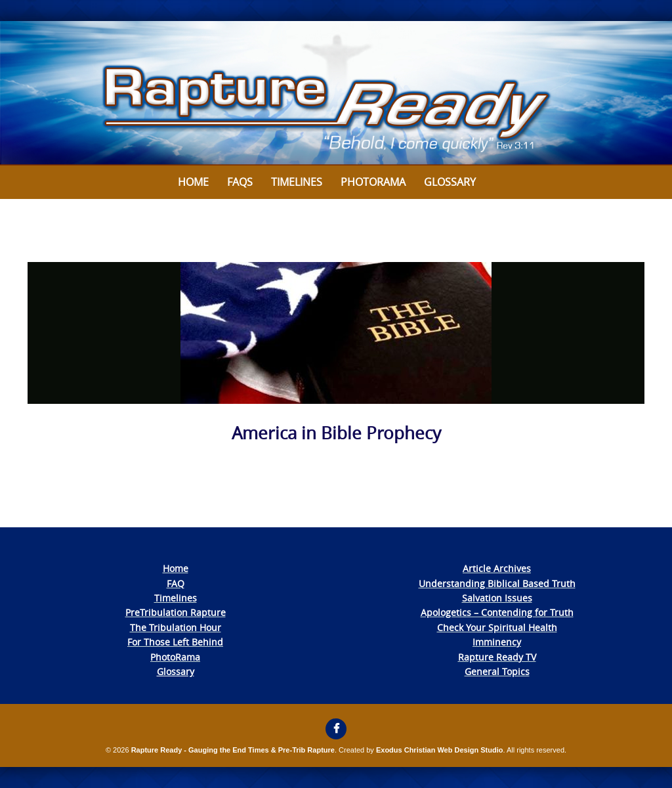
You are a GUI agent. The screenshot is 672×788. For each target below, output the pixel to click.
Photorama (373, 182)
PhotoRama (175, 657)
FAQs (240, 182)
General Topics (497, 671)
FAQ (176, 583)
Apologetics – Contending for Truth (497, 612)
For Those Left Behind (175, 642)
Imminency (497, 642)
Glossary (450, 182)
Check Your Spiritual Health (497, 627)
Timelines (297, 182)
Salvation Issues (497, 598)
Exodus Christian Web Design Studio (440, 750)
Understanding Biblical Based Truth (497, 583)
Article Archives (497, 568)
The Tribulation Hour (176, 627)
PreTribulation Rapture (176, 612)
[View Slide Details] (336, 93)
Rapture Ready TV (497, 657)
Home (193, 182)
